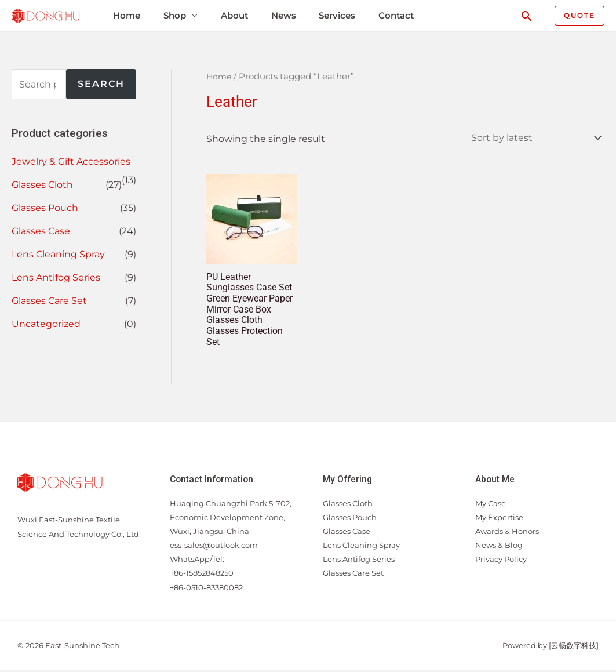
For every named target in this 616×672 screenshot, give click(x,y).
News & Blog (499, 548)
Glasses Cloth (42, 185)
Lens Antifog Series (56, 277)
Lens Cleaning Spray (58, 254)
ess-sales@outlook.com (214, 548)
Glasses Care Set (49, 301)
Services (333, 15)
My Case (491, 506)
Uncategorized (46, 324)
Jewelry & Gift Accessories (71, 161)
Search (101, 84)
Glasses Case (41, 231)
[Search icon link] (527, 16)
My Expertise (499, 520)
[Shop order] (533, 138)
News (280, 15)
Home (124, 15)
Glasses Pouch (45, 208)
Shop (172, 15)
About (231, 15)
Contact (391, 15)
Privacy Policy (501, 562)
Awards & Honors (507, 533)
